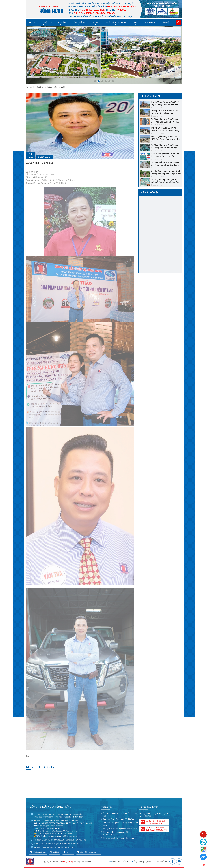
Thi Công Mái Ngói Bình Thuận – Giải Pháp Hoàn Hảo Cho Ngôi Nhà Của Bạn (165, 147)
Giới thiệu (40, 87)
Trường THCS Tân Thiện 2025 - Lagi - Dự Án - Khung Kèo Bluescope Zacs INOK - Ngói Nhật (166, 112)
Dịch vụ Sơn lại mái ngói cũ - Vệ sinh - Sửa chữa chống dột (165, 155)
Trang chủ (30, 87)
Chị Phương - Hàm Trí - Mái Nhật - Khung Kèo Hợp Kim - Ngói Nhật (166, 172)
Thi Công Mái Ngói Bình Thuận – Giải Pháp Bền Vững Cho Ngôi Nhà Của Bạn (165, 121)
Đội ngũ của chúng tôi (56, 87)
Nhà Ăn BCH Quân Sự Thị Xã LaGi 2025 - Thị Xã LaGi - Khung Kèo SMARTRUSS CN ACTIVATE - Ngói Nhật (166, 129)
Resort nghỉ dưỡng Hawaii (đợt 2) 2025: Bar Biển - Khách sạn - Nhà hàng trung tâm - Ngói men (165, 138)
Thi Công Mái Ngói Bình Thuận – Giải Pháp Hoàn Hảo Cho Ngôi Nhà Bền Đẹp (165, 164)
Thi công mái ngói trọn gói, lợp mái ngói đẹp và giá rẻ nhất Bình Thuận (165, 181)
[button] (95, 81)
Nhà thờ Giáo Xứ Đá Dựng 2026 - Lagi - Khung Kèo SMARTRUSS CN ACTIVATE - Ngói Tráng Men (165, 103)
